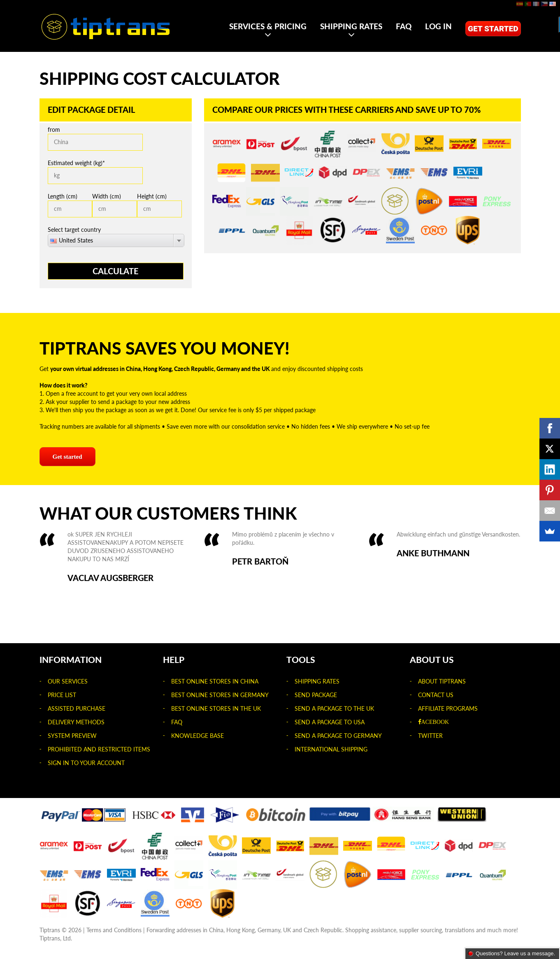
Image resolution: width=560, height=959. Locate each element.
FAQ (404, 26)
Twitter (430, 736)
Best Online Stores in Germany (220, 695)
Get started (493, 29)
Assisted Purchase (77, 708)
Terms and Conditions (114, 930)
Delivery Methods (76, 722)
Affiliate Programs (448, 708)
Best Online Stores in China (215, 681)
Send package (316, 695)
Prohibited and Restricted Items (99, 749)
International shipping (331, 749)
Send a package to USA (330, 722)
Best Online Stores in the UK (216, 708)
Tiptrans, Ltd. (56, 938)
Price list (62, 695)
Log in (438, 26)
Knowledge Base (198, 736)
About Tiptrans (442, 681)
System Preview (72, 736)
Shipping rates (351, 26)
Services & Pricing (268, 26)
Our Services (68, 681)
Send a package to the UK (334, 708)
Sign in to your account (86, 763)
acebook (435, 722)
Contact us (436, 695)
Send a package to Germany (338, 736)
